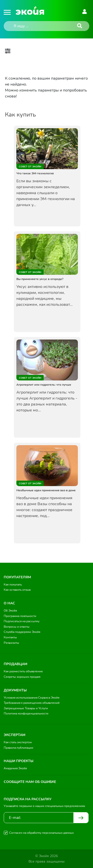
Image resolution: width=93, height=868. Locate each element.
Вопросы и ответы (17, 627)
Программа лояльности (20, 616)
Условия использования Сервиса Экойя (31, 698)
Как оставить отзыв (17, 590)
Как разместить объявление (23, 671)
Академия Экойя (15, 768)
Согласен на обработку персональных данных (41, 833)
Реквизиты (11, 643)
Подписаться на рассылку (22, 621)
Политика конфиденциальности (26, 713)
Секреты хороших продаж (22, 677)
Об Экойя (10, 611)
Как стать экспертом (18, 742)
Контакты (10, 637)
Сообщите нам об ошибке (30, 782)
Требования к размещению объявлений (32, 703)
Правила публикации (18, 748)
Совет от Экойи (30, 167)
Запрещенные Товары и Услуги (26, 708)
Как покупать (13, 585)
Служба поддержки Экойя (22, 632)
